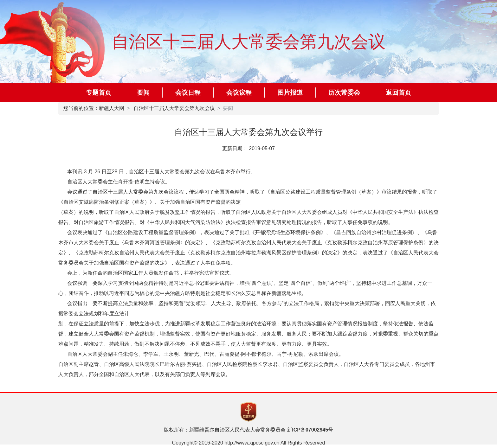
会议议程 (239, 93)
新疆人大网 (112, 108)
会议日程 (188, 93)
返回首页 (398, 93)
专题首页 (99, 93)
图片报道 (290, 93)
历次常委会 (344, 93)
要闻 (143, 93)
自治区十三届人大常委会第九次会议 (174, 108)
